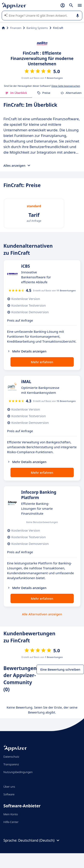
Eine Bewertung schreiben (60, 669)
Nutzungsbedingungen (18, 772)
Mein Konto (11, 814)
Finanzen (16, 28)
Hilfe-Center (11, 822)
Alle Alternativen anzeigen (42, 614)
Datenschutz (11, 757)
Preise (44, 93)
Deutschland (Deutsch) (39, 840)
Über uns (9, 787)
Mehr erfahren (42, 362)
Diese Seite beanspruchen (66, 86)
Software (9, 794)
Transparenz (11, 764)
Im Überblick (16, 93)
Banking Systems (37, 28)
